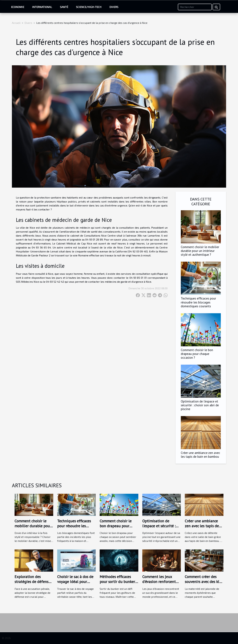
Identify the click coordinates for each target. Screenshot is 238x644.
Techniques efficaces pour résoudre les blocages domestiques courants (198, 302)
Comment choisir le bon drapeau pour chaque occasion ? (197, 354)
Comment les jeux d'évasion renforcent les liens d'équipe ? (159, 582)
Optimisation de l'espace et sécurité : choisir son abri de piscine (200, 405)
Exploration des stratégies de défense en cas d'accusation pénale (32, 584)
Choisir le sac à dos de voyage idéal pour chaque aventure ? (75, 582)
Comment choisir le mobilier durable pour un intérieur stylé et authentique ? (200, 251)
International (42, 7)
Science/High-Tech (89, 7)
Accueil (16, 23)
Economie (18, 7)
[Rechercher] (195, 7)
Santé (64, 7)
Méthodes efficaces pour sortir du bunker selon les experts (117, 582)
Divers (114, 7)
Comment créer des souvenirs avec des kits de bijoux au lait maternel (203, 584)
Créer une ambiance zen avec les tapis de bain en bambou (200, 455)
